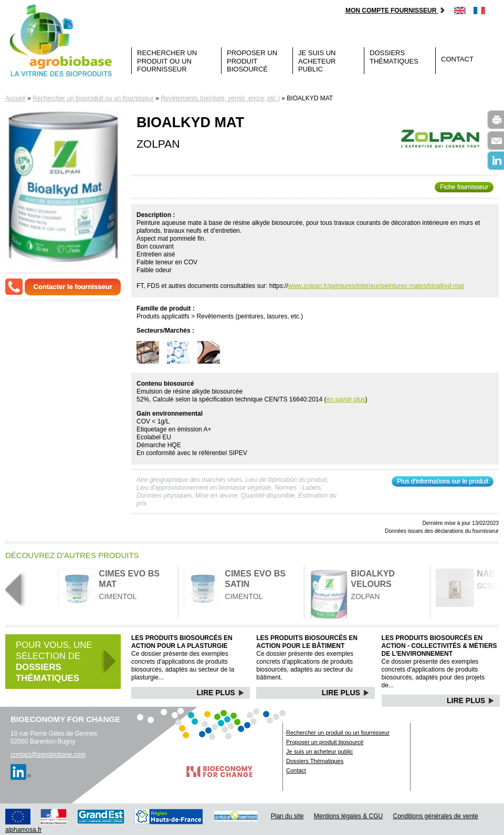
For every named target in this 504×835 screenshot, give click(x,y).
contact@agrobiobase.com (48, 755)
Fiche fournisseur (464, 187)
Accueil (15, 98)
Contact (457, 59)
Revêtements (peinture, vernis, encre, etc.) (220, 98)
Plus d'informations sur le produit (443, 481)
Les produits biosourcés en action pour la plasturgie (182, 642)
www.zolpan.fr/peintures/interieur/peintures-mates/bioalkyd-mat (376, 286)
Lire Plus (221, 693)
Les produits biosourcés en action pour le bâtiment (307, 642)
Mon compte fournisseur (396, 11)
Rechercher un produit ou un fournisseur (167, 61)
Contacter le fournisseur (73, 287)
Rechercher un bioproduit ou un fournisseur (93, 98)
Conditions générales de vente (436, 816)
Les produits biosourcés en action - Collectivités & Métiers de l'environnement (439, 646)
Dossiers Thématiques (394, 57)
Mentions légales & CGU (348, 816)
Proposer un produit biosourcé (252, 61)
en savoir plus (346, 399)
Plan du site (287, 816)
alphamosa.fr (23, 830)
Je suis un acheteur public (317, 61)
